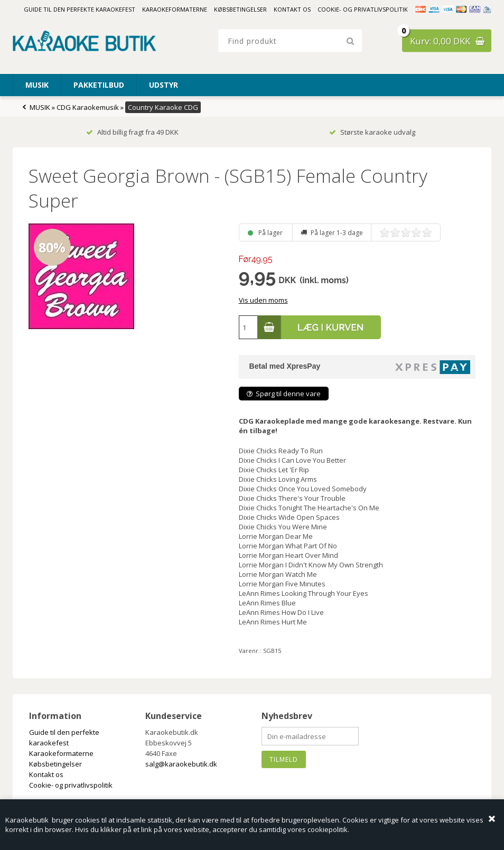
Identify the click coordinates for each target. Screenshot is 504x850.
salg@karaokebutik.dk (181, 764)
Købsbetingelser (240, 9)
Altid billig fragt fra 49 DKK (132, 132)
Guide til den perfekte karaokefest (80, 9)
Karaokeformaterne (175, 9)
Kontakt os (292, 9)
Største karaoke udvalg (372, 132)
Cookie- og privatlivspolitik (363, 9)
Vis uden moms (263, 300)
